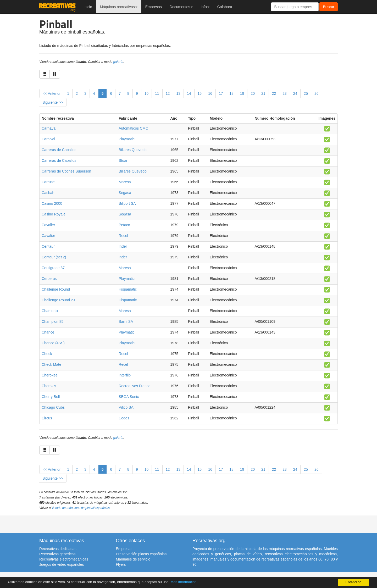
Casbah (48, 193)
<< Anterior (52, 93)
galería (118, 62)
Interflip (125, 375)
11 (157, 93)
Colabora (225, 7)
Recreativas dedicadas (58, 549)
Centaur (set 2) (54, 257)
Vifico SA (126, 407)
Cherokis (49, 386)
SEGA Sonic (129, 397)
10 (147, 93)
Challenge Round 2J (58, 300)
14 (189, 93)
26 (317, 93)
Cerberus (49, 279)
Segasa (125, 193)
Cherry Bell (51, 397)
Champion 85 (52, 321)
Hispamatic (128, 289)
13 (178, 93)
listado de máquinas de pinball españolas (81, 508)
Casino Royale (54, 214)
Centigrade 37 (53, 268)
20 (253, 93)
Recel (123, 236)
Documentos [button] (181, 7)
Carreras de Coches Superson (66, 171)
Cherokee (50, 375)
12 (168, 93)
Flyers (121, 564)
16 (210, 93)
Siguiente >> (53, 102)
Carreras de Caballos (59, 150)
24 (295, 93)
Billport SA (127, 203)
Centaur (48, 246)
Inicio (88, 7)
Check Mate (51, 364)
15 (200, 93)
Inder (123, 246)
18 (231, 93)
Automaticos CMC (133, 128)
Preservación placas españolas (141, 554)
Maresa (125, 182)
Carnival (48, 139)
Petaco (124, 225)
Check (47, 354)
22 (274, 93)
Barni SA (126, 321)
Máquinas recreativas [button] (119, 7)
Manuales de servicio (133, 559)
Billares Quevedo (133, 150)
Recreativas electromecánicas (64, 559)
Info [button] (205, 7)
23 (285, 93)
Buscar (329, 7)
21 (263, 93)
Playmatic (127, 139)
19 (242, 93)
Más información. (184, 582)
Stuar (123, 160)
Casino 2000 (52, 203)
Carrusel (49, 182)
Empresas (154, 7)
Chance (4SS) (53, 343)
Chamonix (50, 311)
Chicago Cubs (53, 407)
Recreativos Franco (134, 386)
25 (306, 93)
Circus (47, 418)
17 (221, 93)
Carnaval (49, 128)
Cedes (124, 418)
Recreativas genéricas (57, 554)
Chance (48, 332)
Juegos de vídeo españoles (62, 564)
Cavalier (48, 225)
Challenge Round (56, 289)
